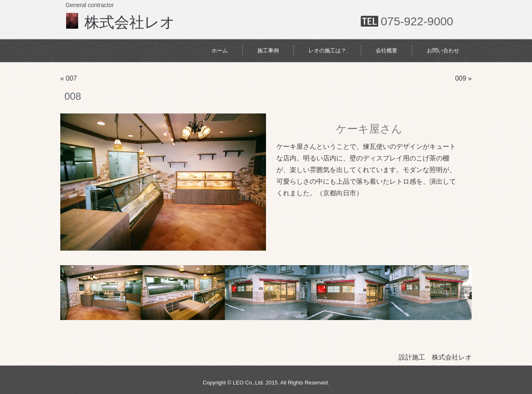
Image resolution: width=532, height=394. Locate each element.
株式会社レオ (130, 22)
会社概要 (387, 50)
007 (71, 78)
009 (461, 78)
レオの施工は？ (327, 50)
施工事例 (268, 50)
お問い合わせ (443, 50)
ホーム (220, 50)
